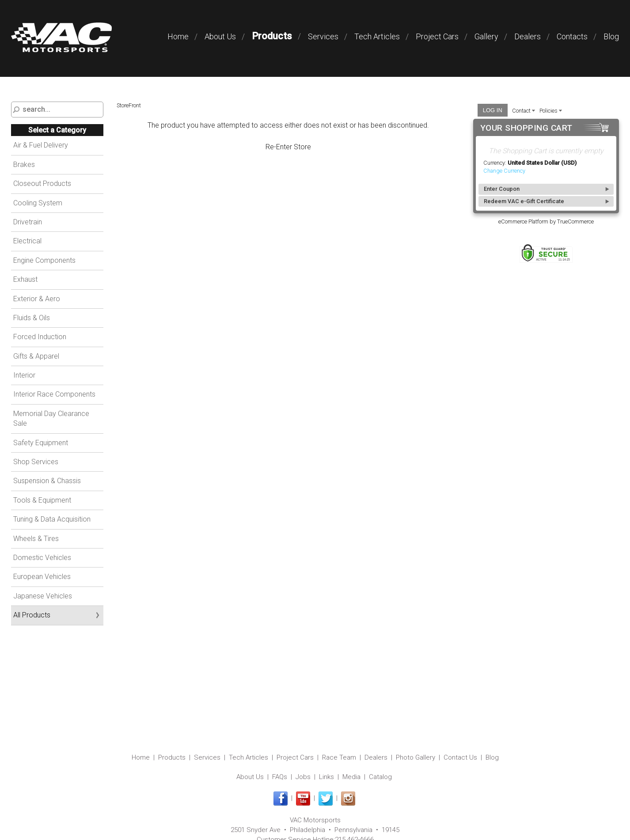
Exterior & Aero (37, 299)
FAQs (280, 777)
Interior (24, 375)
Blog (611, 36)
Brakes (24, 165)
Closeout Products (42, 184)
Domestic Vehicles (42, 558)
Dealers (528, 36)
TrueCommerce (575, 221)
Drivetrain (28, 222)
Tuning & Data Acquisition (52, 519)
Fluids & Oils (32, 318)
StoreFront (129, 105)
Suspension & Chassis (47, 481)
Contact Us (460, 757)
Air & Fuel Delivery (41, 145)
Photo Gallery (416, 757)
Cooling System (38, 203)
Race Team (339, 757)
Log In (493, 110)
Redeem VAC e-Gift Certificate (524, 201)
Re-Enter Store (288, 147)
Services (323, 36)
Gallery (486, 36)
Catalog (380, 777)
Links (326, 777)
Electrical (27, 241)
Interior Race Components (54, 394)
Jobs (303, 777)
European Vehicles (42, 577)
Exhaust (25, 279)
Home (178, 36)
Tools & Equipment (42, 500)
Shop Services (36, 462)
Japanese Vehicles (43, 596)
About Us (220, 36)
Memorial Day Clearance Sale (51, 418)
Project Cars (437, 36)
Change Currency (504, 171)
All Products (32, 615)
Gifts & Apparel (36, 356)
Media (351, 777)
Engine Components (44, 260)
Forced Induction (40, 337)
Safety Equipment (41, 443)
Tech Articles (377, 36)
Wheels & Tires (36, 539)
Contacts (572, 36)
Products (272, 36)
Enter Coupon (502, 189)
